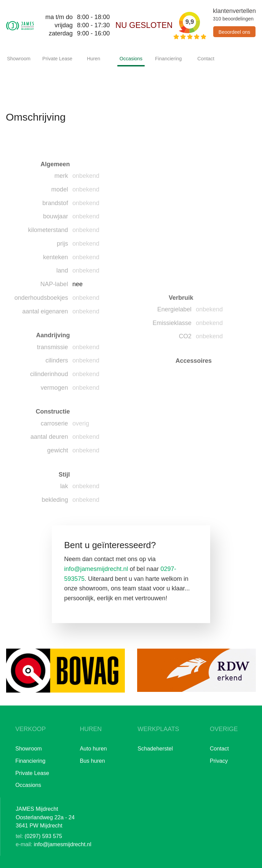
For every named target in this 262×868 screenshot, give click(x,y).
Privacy (219, 761)
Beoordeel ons (235, 32)
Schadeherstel (155, 748)
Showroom (19, 59)
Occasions (131, 59)
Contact (206, 59)
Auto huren (93, 748)
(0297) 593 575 (43, 836)
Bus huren (92, 761)
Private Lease (56, 59)
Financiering (168, 59)
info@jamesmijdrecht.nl (96, 569)
